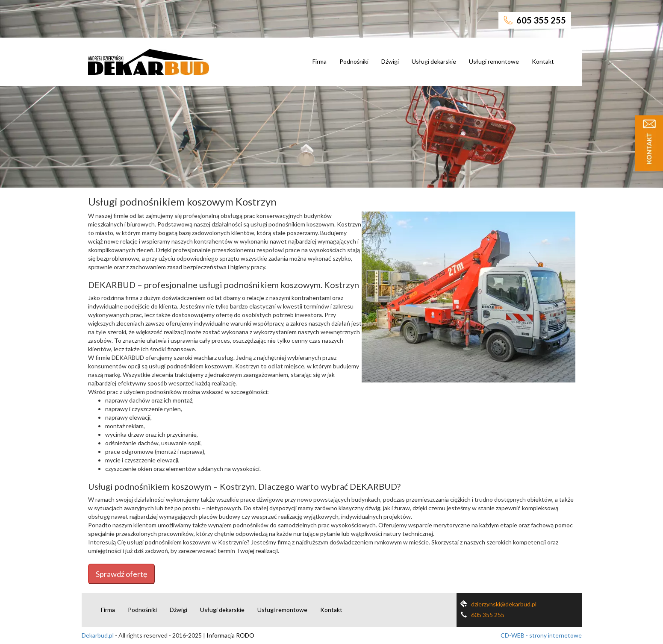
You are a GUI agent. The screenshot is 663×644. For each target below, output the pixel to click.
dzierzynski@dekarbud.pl (497, 604)
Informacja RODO (230, 635)
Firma (320, 61)
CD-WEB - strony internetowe (541, 635)
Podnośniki (354, 61)
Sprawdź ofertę (121, 574)
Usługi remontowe (494, 61)
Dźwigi (390, 61)
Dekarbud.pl (98, 635)
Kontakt (543, 61)
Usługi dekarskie (434, 61)
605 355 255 (535, 20)
